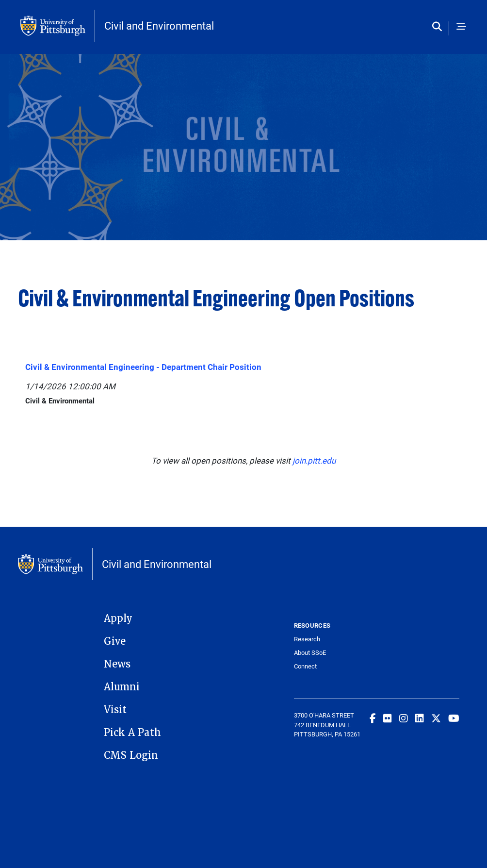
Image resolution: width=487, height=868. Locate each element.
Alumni (122, 687)
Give (115, 641)
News (117, 664)
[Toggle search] (439, 27)
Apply (118, 618)
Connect (305, 666)
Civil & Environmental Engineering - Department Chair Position (143, 367)
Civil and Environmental (159, 26)
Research (307, 639)
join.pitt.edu (314, 460)
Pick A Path (132, 733)
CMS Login (131, 755)
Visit (115, 710)
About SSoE (310, 653)
